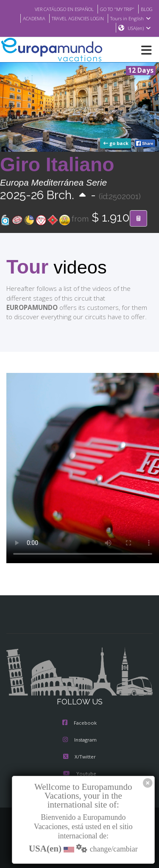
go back (117, 144)
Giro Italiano (57, 165)
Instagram (80, 741)
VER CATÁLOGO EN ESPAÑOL (55, 9)
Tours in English (132, 18)
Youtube (79, 775)
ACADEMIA (27, 18)
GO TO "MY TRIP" (114, 9)
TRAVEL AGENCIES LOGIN (75, 18)
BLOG (146, 9)
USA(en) (139, 28)
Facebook (79, 724)
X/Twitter (79, 758)
